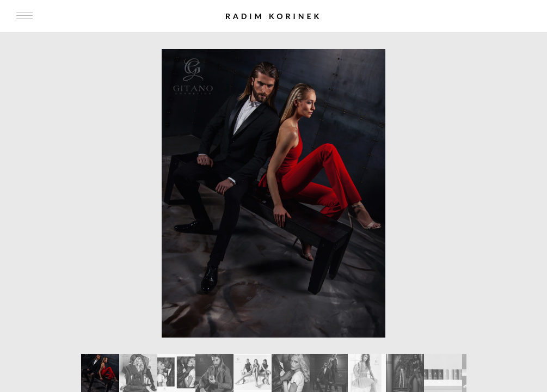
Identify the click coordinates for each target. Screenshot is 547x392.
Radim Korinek (273, 16)
